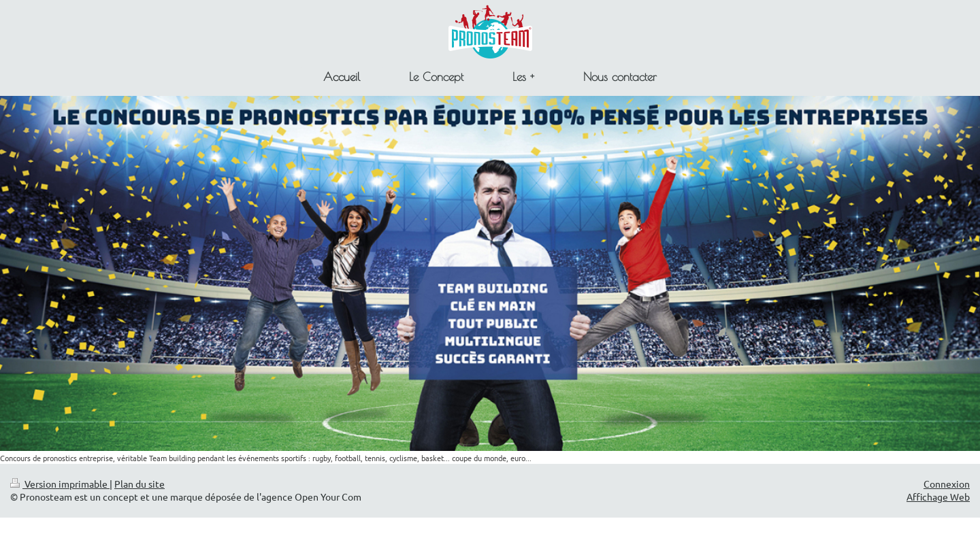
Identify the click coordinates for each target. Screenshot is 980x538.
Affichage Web (938, 497)
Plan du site (140, 484)
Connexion (947, 484)
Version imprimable (60, 484)
